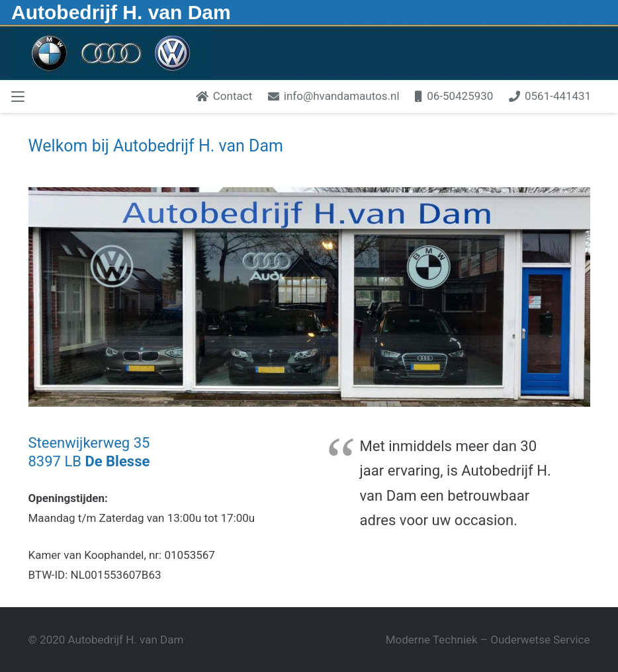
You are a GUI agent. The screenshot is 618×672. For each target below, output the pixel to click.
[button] (18, 97)
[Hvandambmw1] (111, 53)
